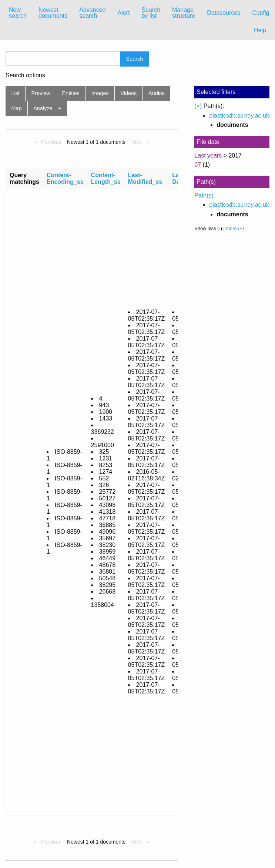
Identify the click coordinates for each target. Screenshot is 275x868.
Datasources (224, 13)
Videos (129, 93)
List (15, 93)
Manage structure (184, 13)
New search (18, 13)
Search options (25, 75)
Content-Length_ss (106, 178)
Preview (41, 93)
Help (260, 30)
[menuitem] (18, 13)
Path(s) (204, 195)
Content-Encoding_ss (65, 178)
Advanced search (92, 13)
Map (16, 108)
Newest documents (53, 13)
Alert (123, 13)
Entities (71, 93)
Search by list (151, 13)
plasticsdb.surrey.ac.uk (239, 116)
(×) (198, 106)
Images (100, 93)
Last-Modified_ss (145, 178)
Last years (208, 156)
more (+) (235, 228)
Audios (157, 93)
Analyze (43, 108)
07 (198, 165)
